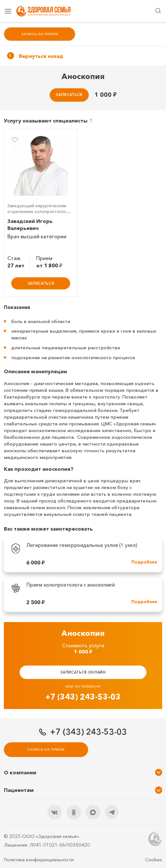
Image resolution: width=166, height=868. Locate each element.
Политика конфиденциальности (39, 860)
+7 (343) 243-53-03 (83, 697)
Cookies (154, 860)
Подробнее (144, 562)
